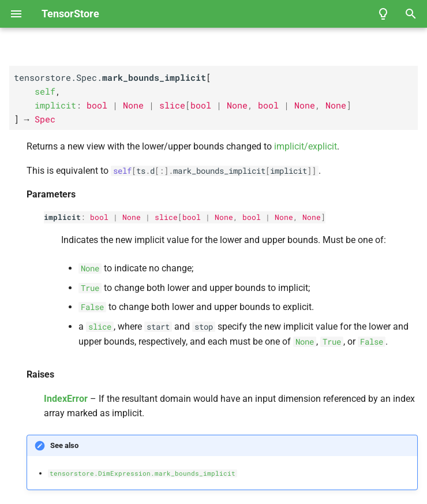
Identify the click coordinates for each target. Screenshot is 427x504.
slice (166, 217)
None (132, 217)
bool (99, 217)
